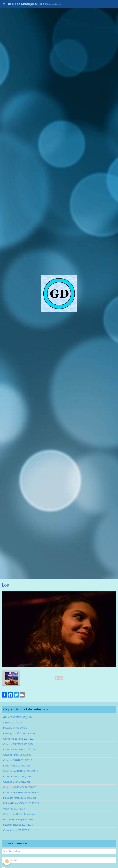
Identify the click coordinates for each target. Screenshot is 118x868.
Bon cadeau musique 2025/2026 (20, 819)
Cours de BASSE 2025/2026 (17, 776)
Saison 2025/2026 (12, 723)
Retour (59, 678)
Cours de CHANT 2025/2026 (18, 760)
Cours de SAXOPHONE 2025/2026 (21, 771)
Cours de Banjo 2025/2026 (17, 782)
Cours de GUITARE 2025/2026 (18, 744)
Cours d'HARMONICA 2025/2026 (20, 787)
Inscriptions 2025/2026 (15, 728)
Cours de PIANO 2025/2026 (17, 755)
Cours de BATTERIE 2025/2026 (19, 750)
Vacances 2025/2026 (14, 809)
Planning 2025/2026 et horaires (19, 733)
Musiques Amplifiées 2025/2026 (20, 798)
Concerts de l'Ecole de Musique (19, 814)
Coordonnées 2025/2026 (16, 830)
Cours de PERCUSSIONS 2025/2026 (21, 793)
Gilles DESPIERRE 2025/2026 (18, 717)
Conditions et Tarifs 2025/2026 (19, 739)
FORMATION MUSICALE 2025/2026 (21, 803)
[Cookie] (7, 861)
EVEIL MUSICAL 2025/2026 (17, 766)
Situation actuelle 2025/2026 (18, 825)
